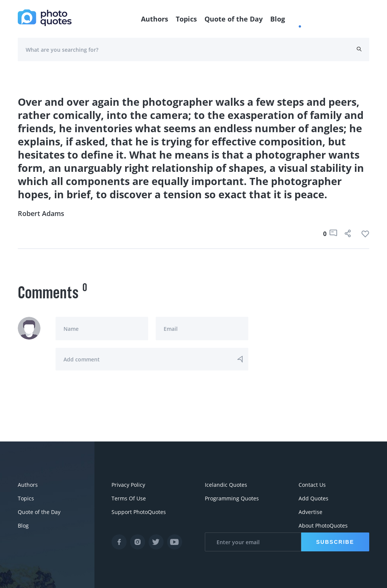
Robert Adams (41, 213)
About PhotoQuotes (323, 525)
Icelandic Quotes (226, 485)
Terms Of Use (129, 498)
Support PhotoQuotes (139, 512)
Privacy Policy (128, 485)
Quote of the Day (234, 19)
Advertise (310, 512)
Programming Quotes (232, 498)
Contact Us (312, 485)
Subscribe (335, 542)
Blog (278, 19)
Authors (155, 19)
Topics (186, 19)
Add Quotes (313, 498)
